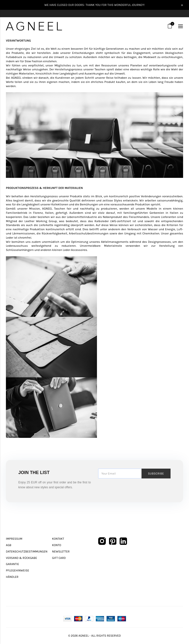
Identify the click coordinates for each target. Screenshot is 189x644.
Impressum (14, 539)
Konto (57, 545)
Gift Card (59, 558)
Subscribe (156, 474)
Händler (12, 577)
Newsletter (61, 552)
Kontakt (58, 539)
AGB (9, 545)
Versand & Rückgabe (21, 558)
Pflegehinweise (17, 570)
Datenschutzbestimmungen (27, 552)
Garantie (12, 564)
